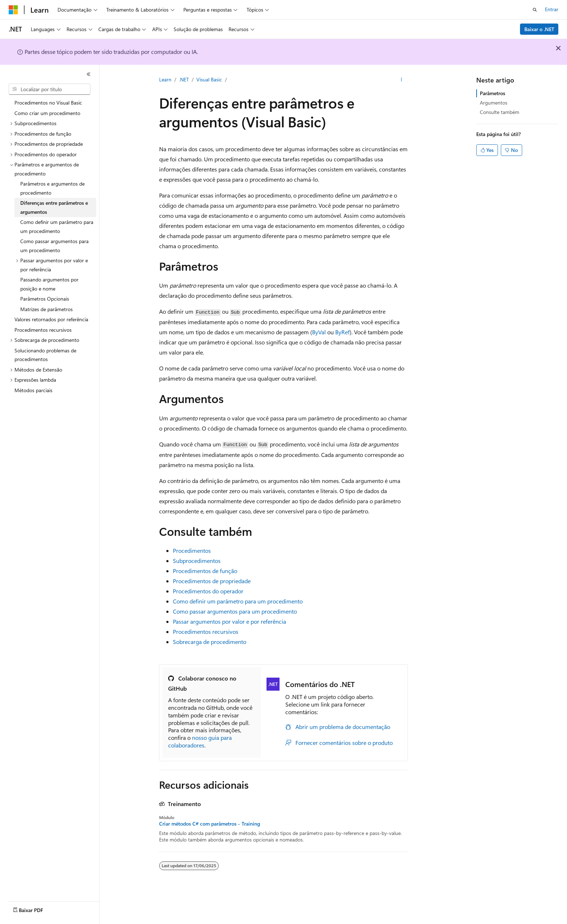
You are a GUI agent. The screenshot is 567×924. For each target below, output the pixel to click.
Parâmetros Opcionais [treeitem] (45, 299)
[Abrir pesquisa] (535, 10)
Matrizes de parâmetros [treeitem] (46, 309)
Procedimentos (192, 550)
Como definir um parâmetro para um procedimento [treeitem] (57, 226)
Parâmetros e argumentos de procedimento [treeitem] (52, 188)
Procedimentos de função (205, 571)
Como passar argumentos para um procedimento (235, 611)
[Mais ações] (402, 80)
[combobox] (50, 89)
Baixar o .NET (539, 29)
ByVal (319, 332)
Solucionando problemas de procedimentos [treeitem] (45, 355)
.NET (184, 79)
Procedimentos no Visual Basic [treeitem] (48, 103)
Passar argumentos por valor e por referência (229, 621)
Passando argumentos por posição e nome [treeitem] (49, 284)
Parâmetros (493, 93)
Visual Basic (209, 79)
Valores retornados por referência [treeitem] (51, 319)
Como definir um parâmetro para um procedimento (238, 601)
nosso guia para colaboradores (200, 741)
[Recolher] (89, 74)
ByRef (342, 332)
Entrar (552, 9)
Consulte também (500, 112)
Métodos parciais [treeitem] (33, 390)
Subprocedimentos (197, 561)
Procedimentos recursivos (206, 631)
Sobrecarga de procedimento (210, 642)
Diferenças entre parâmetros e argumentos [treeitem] (54, 207)
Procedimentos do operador (208, 591)
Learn (165, 79)
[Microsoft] (13, 10)
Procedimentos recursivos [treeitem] (43, 330)
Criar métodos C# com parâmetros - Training (210, 824)
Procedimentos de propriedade (212, 581)
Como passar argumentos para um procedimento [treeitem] (54, 246)
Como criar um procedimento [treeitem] (47, 113)
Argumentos (494, 103)
